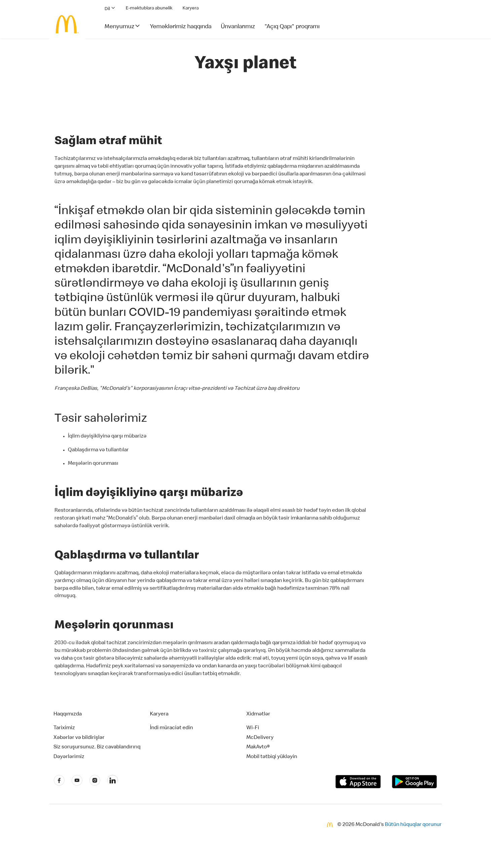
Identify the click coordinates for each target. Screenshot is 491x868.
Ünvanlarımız (238, 27)
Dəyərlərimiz (69, 757)
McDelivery (260, 738)
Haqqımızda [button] (68, 714)
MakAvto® (258, 747)
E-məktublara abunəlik (149, 8)
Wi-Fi (253, 728)
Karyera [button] (159, 714)
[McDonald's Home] (67, 24)
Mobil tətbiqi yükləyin (272, 757)
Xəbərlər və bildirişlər (79, 738)
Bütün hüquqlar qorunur (413, 825)
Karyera (191, 8)
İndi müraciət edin (171, 728)
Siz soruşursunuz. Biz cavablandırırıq (97, 747)
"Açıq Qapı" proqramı (292, 27)
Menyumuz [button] (122, 26)
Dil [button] (110, 8)
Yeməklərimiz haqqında (181, 27)
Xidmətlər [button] (258, 714)
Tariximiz (64, 728)
